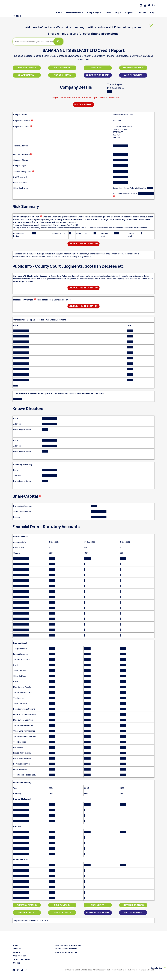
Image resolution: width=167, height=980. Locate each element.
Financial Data (62, 75)
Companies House (35, 320)
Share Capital (27, 75)
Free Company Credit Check (68, 945)
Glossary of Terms (98, 75)
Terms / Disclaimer (21, 959)
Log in (118, 13)
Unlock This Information (83, 244)
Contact (142, 13)
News (108, 13)
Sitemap (17, 963)
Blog (152, 13)
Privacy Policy (19, 956)
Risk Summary (62, 68)
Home (59, 13)
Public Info (98, 68)
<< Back (17, 16)
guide (62, 222)
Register (129, 13)
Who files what (133, 75)
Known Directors (133, 68)
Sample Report (94, 13)
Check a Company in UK (66, 952)
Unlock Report (83, 104)
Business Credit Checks (66, 949)
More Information (74, 13)
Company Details (27, 68)
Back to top (158, 968)
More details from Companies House (54, 300)
